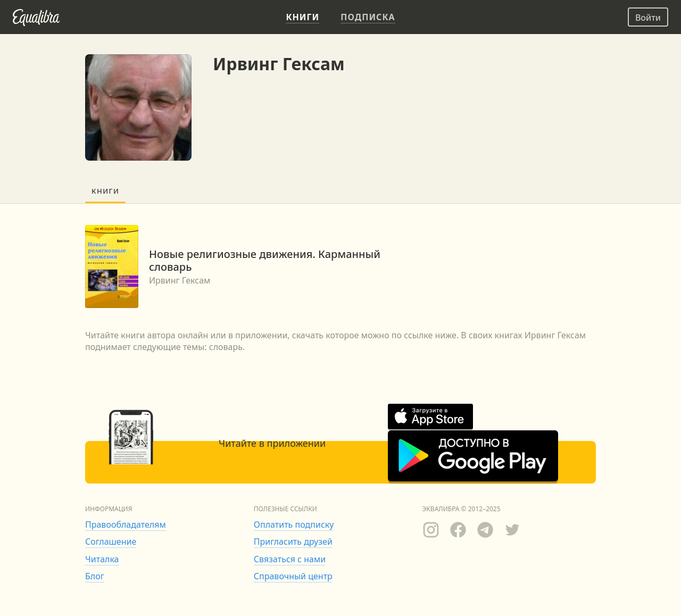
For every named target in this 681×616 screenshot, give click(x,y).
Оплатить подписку (294, 525)
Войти (648, 18)
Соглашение (111, 542)
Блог (95, 576)
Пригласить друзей (293, 542)
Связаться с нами (290, 559)
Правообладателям (126, 525)
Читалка (102, 559)
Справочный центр (293, 576)
